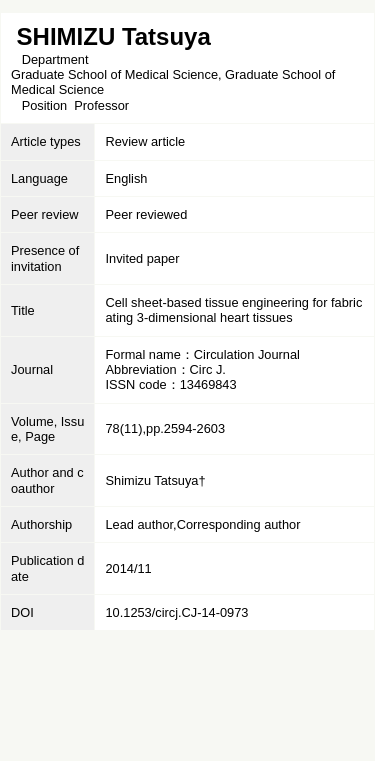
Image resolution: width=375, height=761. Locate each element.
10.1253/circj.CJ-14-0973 (176, 612)
